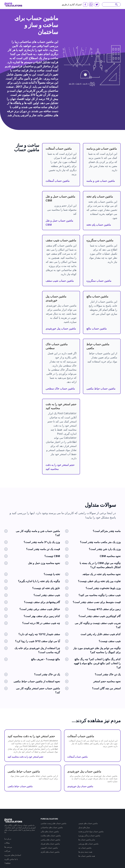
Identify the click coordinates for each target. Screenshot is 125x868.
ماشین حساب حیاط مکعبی (101, 388)
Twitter (7, 863)
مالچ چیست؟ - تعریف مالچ (32, 659)
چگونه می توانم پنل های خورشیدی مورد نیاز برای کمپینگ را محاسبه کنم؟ (93, 650)
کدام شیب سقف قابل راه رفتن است (93, 634)
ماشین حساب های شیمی (88, 823)
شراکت (7, 851)
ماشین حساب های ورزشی (88, 844)
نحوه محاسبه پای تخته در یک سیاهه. (93, 574)
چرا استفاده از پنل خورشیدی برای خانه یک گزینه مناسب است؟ (32, 650)
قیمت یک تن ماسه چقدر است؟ (32, 549)
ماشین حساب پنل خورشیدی (61, 328)
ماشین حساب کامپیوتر (49, 848)
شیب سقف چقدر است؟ (32, 595)
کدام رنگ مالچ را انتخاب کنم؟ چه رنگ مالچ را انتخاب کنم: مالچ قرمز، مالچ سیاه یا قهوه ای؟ (93, 663)
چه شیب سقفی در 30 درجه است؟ (32, 623)
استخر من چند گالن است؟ (93, 688)
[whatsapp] (91, 4)
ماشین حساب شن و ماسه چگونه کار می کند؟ (32, 533)
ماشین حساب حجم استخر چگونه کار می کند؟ (32, 690)
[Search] (110, 5)
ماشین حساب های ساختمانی (52, 827)
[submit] (117, 5)
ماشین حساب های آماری (50, 852)
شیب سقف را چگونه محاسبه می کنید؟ (93, 595)
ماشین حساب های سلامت (51, 836)
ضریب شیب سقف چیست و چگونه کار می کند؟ (93, 625)
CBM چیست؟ (32, 556)
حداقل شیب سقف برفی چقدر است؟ (32, 609)
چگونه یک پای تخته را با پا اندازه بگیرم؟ (32, 581)
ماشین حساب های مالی (50, 831)
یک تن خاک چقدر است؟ (32, 674)
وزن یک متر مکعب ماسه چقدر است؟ (93, 542)
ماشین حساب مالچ (97, 328)
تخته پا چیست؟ (32, 574)
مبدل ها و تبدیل (84, 827)
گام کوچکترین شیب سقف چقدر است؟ (93, 616)
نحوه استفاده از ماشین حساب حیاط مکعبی (32, 681)
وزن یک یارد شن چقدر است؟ (93, 549)
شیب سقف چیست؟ (93, 641)
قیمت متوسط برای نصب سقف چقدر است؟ (93, 602)
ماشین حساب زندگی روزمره (89, 836)
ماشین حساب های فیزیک (50, 844)
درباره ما (8, 839)
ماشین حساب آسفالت (58, 181)
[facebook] (85, 5)
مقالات (7, 843)
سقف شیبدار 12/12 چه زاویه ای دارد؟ (32, 634)
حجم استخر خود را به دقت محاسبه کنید (25, 757)
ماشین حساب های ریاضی (50, 840)
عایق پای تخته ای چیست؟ (32, 588)
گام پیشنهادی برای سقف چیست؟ (32, 602)
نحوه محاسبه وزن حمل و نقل (32, 563)
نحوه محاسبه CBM (93, 556)
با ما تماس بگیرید (11, 859)
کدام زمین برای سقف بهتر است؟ (32, 616)
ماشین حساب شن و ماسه (101, 181)
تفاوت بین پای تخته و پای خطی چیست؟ (93, 581)
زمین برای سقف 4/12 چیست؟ (93, 609)
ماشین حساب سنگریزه (99, 281)
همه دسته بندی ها (85, 852)
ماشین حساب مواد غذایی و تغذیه (91, 831)
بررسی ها (8, 847)
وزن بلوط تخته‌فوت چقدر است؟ (93, 588)
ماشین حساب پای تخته (99, 225)
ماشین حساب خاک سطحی (60, 388)
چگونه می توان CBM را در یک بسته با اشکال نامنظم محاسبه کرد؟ (93, 565)
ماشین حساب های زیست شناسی (53, 823)
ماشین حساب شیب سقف (60, 281)
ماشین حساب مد (85, 848)
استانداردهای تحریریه (13, 855)
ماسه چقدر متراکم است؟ (93, 531)
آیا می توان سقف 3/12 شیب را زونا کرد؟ (32, 641)
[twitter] (97, 5)
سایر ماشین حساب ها (87, 840)
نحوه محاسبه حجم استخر (93, 681)
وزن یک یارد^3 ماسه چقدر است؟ (32, 542)
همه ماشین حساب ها (87, 856)
